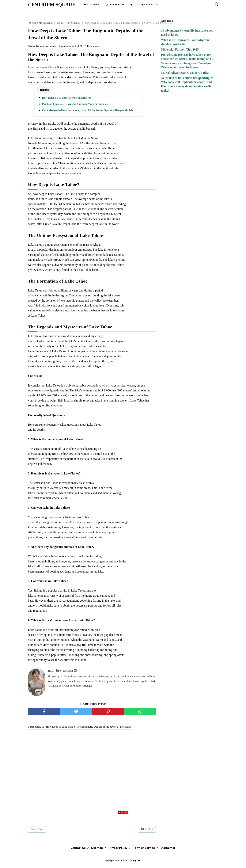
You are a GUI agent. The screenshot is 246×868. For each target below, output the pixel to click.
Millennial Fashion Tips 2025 (180, 49)
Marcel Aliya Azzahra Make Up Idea (185, 73)
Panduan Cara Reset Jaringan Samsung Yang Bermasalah (75, 106)
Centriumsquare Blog (41, 70)
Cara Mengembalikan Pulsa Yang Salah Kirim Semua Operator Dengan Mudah (87, 113)
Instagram (115, 5)
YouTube (92, 5)
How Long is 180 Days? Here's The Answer (67, 100)
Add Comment (92, 48)
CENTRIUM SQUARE (52, 5)
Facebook (150, 5)
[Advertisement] (123, 841)
